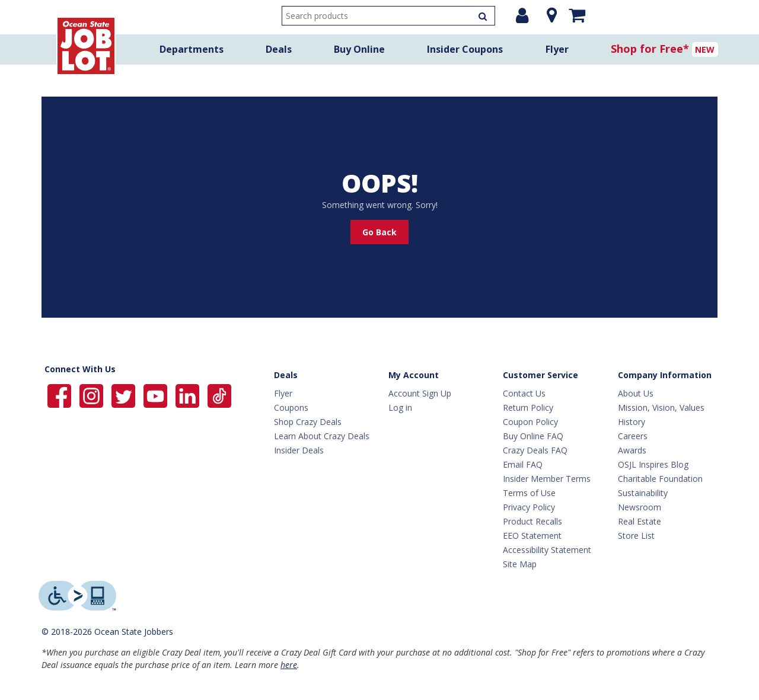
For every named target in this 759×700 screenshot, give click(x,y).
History (632, 422)
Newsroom (640, 507)
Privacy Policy (529, 507)
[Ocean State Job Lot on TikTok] (219, 395)
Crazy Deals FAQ (535, 450)
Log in (400, 407)
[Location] (549, 15)
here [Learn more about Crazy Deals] (289, 665)
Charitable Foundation (660, 479)
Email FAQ (523, 464)
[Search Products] (483, 16)
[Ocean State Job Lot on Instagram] (93, 395)
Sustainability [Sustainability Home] (643, 493)
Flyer (557, 49)
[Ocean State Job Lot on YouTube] (157, 395)
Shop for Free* (650, 49)
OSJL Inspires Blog (653, 464)
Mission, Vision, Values (661, 407)
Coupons (291, 407)
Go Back (379, 232)
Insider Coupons (465, 49)
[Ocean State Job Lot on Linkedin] (189, 395)
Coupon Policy (530, 422)
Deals (279, 49)
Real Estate (640, 521)
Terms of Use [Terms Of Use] (529, 493)
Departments (192, 49)
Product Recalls (532, 521)
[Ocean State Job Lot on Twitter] (125, 395)
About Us (636, 393)
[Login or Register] (522, 15)
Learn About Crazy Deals (322, 436)
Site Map (520, 564)
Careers (633, 436)
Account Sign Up (420, 393)
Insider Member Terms (547, 479)
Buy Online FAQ (533, 436)
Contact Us (524, 393)
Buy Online (359, 49)
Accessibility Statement (547, 550)
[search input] (388, 16)
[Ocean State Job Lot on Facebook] (60, 395)
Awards (632, 450)
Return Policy (528, 407)
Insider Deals (299, 450)
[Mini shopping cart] (577, 15)
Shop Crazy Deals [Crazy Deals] (308, 422)
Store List (636, 536)
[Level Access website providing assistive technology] (77, 596)
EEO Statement (532, 536)
